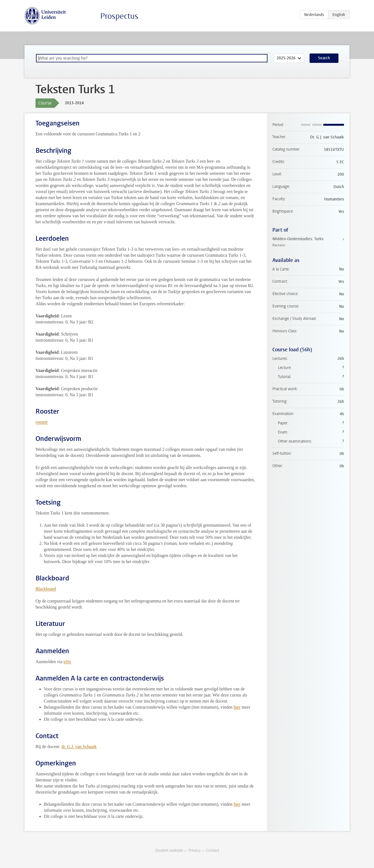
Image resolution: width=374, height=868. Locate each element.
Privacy (194, 850)
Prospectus (119, 16)
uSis (67, 662)
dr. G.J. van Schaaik (79, 747)
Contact (213, 850)
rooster (42, 422)
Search (324, 58)
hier (237, 707)
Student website (169, 850)
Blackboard (46, 589)
